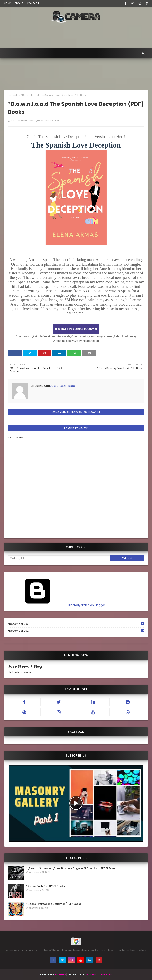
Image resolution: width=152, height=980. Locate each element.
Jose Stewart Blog (22, 121)
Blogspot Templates (99, 975)
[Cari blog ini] (59, 558)
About (19, 3)
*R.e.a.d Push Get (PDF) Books (45, 886)
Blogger (60, 975)
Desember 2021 (77, 624)
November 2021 (77, 631)
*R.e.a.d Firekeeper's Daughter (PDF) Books (54, 904)
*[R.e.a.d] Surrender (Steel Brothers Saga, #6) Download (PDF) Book (71, 868)
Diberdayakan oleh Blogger (56, 605)
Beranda (13, 95)
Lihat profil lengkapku (20, 672)
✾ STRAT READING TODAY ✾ (76, 329)
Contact (33, 3)
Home (7, 3)
